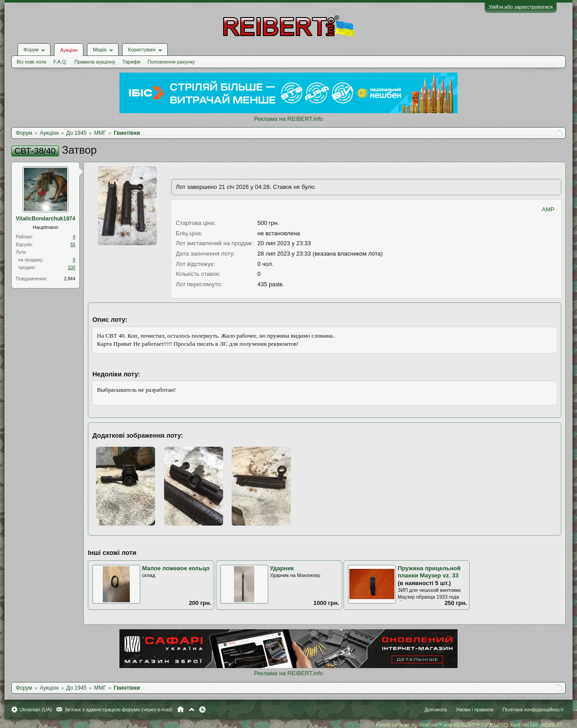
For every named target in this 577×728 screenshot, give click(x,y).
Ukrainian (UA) (36, 710)
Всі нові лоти (31, 62)
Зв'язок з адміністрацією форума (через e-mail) (119, 710)
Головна (181, 710)
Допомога (436, 710)
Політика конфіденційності (533, 710)
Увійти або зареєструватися (521, 7)
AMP (548, 209)
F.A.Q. (60, 62)
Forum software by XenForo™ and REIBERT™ (470, 725)
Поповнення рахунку (171, 62)
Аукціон (69, 50)
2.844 (70, 279)
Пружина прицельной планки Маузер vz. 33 (429, 572)
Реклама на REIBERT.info (288, 119)
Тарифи (132, 62)
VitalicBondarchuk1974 (46, 219)
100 (71, 268)
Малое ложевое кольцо (176, 568)
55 (73, 245)
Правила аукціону (95, 62)
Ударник (282, 568)
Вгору (192, 710)
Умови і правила (474, 710)
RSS (202, 710)
